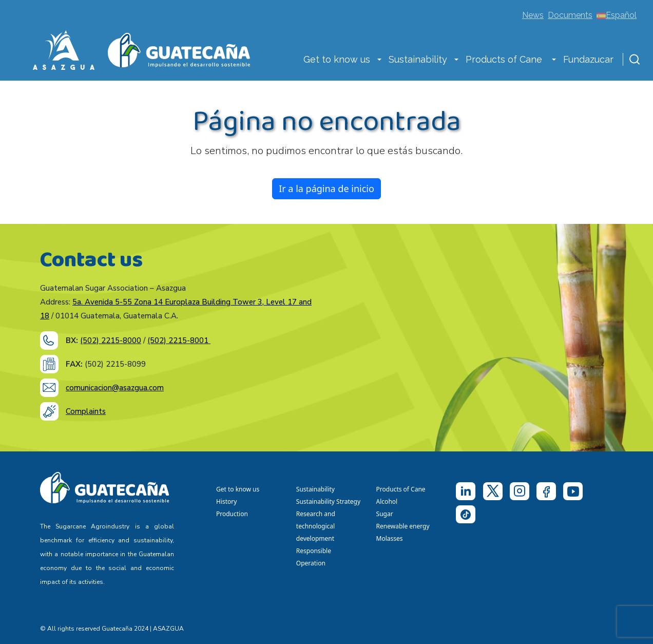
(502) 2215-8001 (179, 340)
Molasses (390, 538)
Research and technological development (317, 526)
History (226, 501)
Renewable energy (404, 526)
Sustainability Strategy (328, 501)
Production (232, 514)
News (533, 15)
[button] (379, 61)
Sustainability (418, 59)
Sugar (385, 514)
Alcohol (387, 501)
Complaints (86, 411)
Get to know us (337, 59)
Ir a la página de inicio (326, 188)
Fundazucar (588, 59)
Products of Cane (505, 59)
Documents (570, 15)
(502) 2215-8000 (111, 340)
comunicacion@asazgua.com (115, 388)
